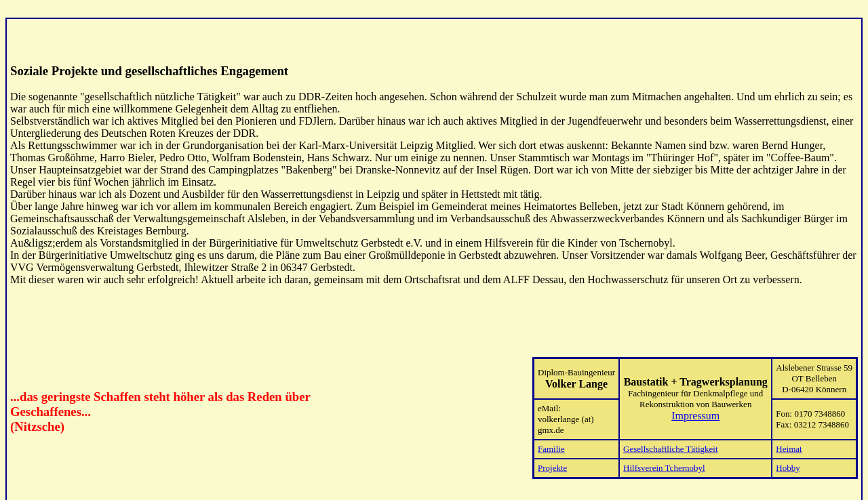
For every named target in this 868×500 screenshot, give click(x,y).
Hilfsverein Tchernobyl (664, 458)
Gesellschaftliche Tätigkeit (670, 439)
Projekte (552, 458)
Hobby (788, 458)
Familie (551, 439)
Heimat (789, 439)
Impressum (695, 405)
